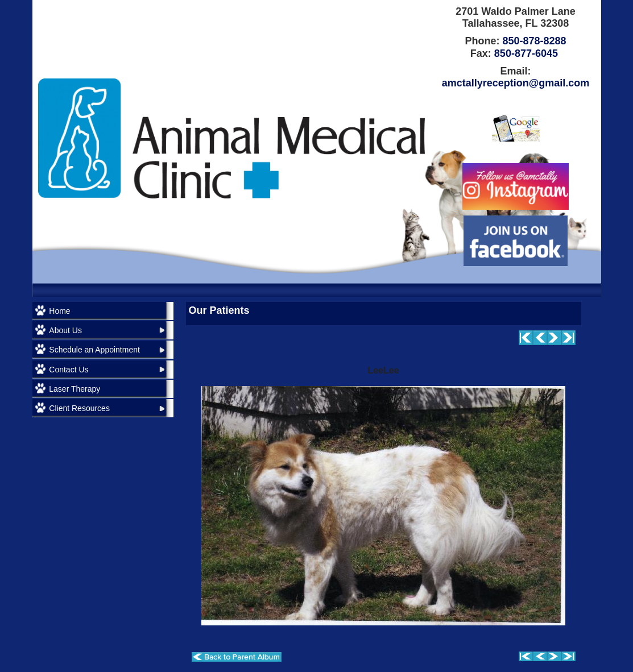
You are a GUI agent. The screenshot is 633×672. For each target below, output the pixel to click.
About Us (65, 330)
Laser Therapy (75, 389)
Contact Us (69, 370)
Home (59, 311)
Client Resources (79, 408)
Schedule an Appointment (94, 350)
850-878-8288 (534, 41)
